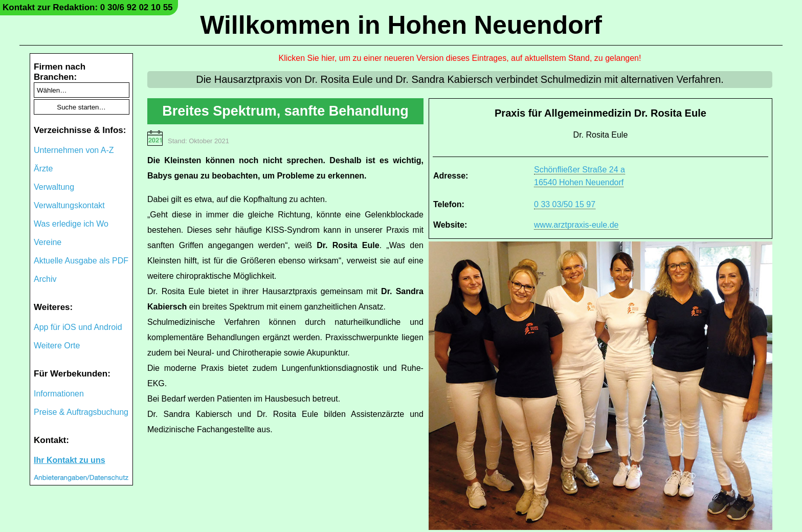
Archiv (45, 279)
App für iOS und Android (78, 327)
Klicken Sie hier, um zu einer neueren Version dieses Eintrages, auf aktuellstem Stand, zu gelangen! (460, 58)
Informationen (59, 394)
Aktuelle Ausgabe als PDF (81, 261)
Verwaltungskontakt (69, 205)
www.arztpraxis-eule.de (576, 225)
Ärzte (43, 169)
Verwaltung (54, 187)
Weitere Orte (57, 346)
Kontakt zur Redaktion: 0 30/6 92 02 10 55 (88, 7)
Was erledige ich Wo (71, 224)
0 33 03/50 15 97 (565, 204)
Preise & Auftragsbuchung (81, 412)
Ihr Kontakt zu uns (70, 460)
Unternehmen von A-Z (74, 150)
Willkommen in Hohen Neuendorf (401, 25)
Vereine (48, 242)
